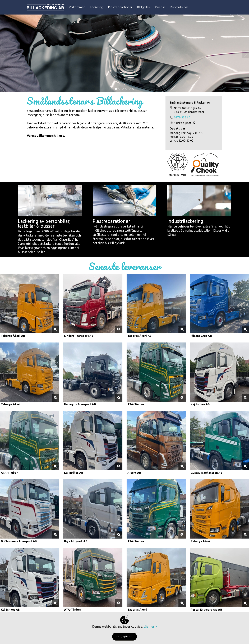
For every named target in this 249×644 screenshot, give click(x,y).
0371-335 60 (182, 117)
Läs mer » (150, 626)
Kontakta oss (179, 7)
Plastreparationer (120, 7)
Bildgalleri (144, 7)
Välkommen (77, 7)
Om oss (160, 7)
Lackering (97, 7)
